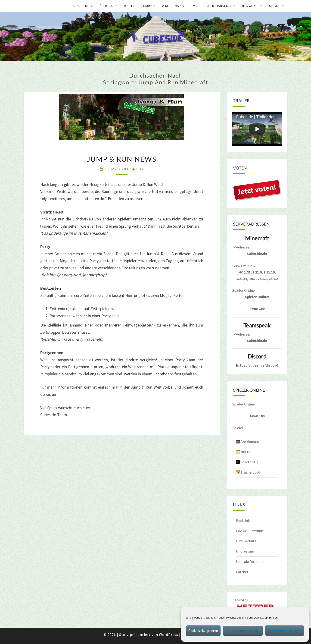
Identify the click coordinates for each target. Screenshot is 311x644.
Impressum (245, 551)
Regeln (129, 6)
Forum (146, 6)
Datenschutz (246, 541)
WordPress (169, 635)
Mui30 (245, 452)
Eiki (140, 169)
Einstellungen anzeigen (285, 631)
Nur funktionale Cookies (243, 631)
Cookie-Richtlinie (250, 531)
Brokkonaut (250, 442)
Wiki (165, 6)
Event (196, 6)
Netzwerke (250, 6)
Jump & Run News (122, 159)
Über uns (106, 6)
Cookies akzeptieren (203, 631)
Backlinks (244, 521)
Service (275, 6)
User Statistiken (219, 6)
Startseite (81, 6)
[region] (155, 36)
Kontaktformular (250, 562)
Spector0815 (250, 462)
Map (178, 6)
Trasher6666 (250, 472)
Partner (242, 572)
